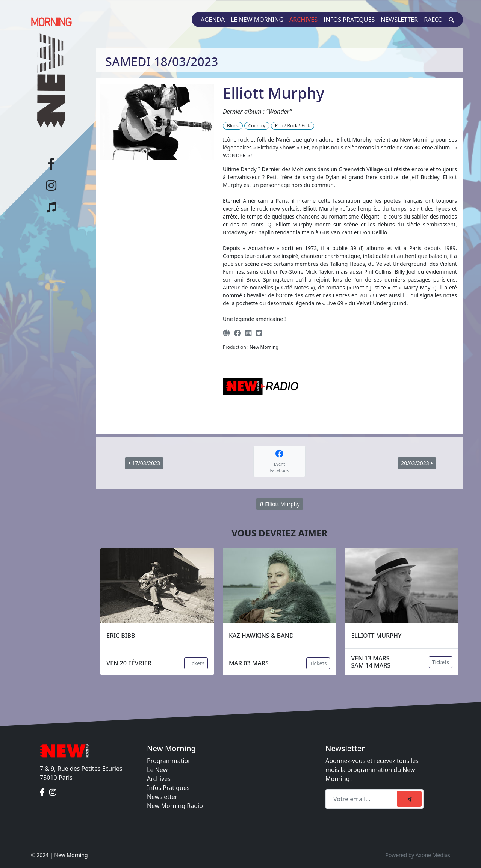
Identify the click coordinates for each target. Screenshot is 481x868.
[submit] (409, 799)
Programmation (169, 761)
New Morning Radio (175, 806)
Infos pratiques (349, 20)
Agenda (213, 20)
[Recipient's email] (362, 799)
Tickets (196, 663)
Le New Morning (257, 20)
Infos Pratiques (168, 788)
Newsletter (399, 20)
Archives (303, 20)
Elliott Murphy (280, 504)
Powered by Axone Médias (418, 855)
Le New (157, 770)
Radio (433, 20)
